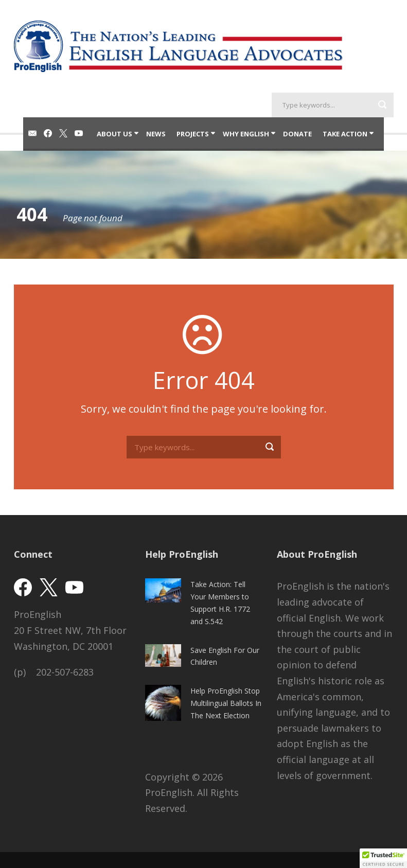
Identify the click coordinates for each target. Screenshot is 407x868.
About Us (114, 134)
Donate (297, 134)
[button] (383, 858)
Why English (246, 134)
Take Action (345, 134)
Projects (193, 134)
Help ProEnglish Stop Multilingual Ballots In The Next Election (226, 703)
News (156, 134)
